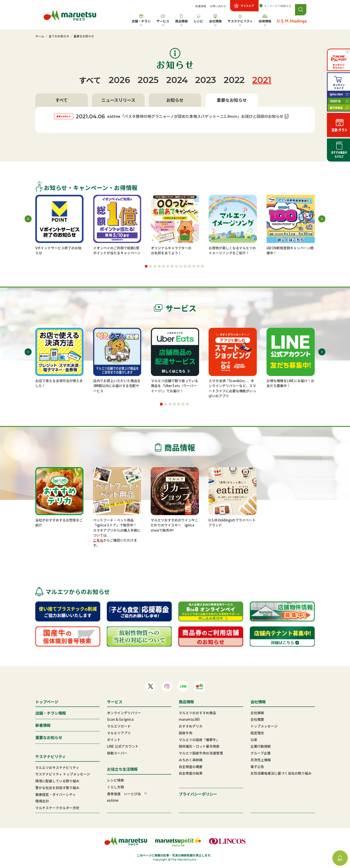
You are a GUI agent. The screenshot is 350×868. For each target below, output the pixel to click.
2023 (206, 80)
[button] (146, 266)
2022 (234, 80)
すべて (90, 80)
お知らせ (175, 100)
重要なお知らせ (232, 100)
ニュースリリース (118, 100)
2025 (148, 80)
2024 (177, 80)
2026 (119, 80)
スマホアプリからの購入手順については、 (117, 533)
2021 (262, 80)
